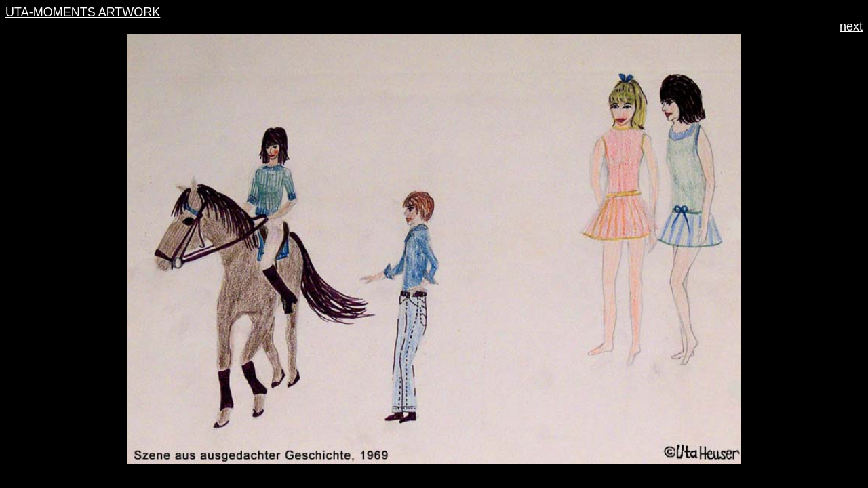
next (851, 26)
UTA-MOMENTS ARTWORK (83, 12)
